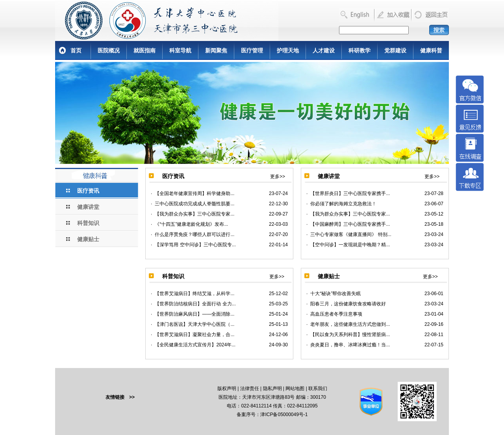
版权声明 (227, 389)
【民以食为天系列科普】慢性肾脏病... (350, 335)
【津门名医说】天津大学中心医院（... (195, 324)
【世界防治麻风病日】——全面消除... (195, 314)
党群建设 (395, 50)
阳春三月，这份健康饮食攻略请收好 (348, 304)
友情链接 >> (120, 397)
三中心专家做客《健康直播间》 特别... (351, 234)
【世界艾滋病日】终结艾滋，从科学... (195, 294)
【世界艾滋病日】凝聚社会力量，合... (195, 335)
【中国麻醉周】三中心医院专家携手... (350, 224)
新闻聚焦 (216, 50)
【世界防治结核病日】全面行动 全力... (195, 304)
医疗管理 (252, 50)
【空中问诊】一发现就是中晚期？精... (350, 245)
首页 (76, 50)
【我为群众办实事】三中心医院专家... (195, 214)
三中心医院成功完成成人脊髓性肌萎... (195, 204)
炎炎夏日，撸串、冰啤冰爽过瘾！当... (350, 345)
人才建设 (324, 50)
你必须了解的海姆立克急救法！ (343, 204)
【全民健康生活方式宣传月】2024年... (195, 345)
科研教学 (359, 50)
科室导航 (180, 50)
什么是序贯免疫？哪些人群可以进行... (195, 234)
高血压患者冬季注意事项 (336, 314)
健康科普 (431, 50)
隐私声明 (272, 389)
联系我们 (318, 389)
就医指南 (145, 50)
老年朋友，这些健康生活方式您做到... (350, 324)
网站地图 (295, 389)
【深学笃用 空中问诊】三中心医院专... (195, 245)
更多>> (278, 177)
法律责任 (250, 389)
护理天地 (288, 50)
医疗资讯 (88, 191)
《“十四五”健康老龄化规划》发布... (191, 224)
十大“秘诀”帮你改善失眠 (335, 294)
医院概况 (109, 50)
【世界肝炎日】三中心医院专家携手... (350, 193)
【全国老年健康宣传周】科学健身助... (195, 193)
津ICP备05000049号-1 (284, 415)
